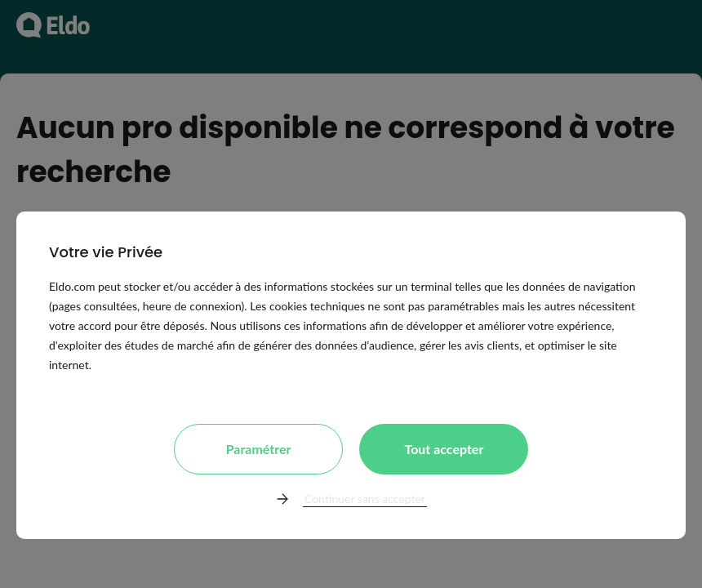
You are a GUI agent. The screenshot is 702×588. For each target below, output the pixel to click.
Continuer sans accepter (365, 499)
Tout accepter (444, 449)
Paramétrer (259, 449)
